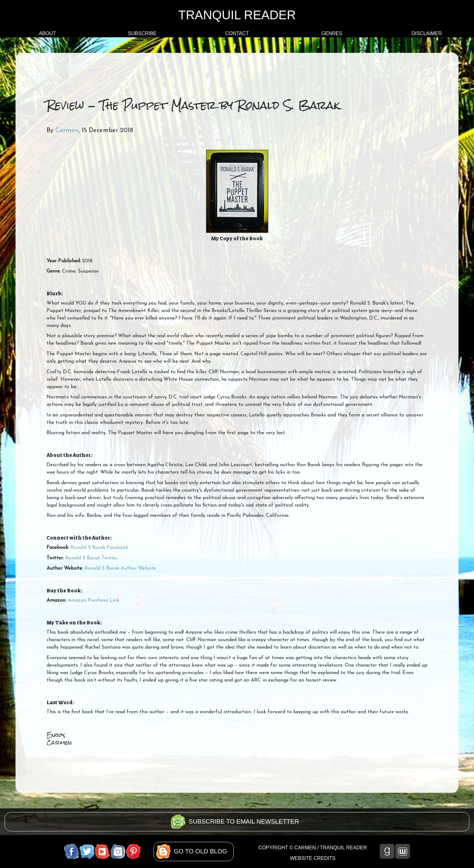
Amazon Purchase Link (93, 600)
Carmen (67, 131)
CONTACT (237, 33)
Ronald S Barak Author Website (120, 568)
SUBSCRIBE (142, 33)
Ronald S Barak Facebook (99, 548)
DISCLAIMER (427, 33)
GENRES (332, 33)
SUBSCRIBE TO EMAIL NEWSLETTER (244, 821)
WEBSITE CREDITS (313, 858)
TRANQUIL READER (237, 15)
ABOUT (47, 33)
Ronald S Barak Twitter (91, 558)
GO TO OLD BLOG (201, 851)
